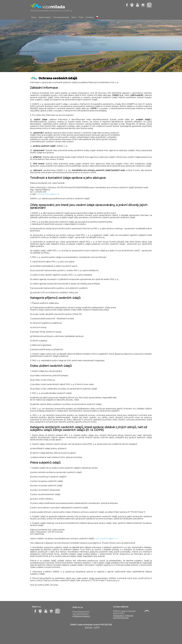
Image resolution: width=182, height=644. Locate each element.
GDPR (97, 627)
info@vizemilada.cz (81, 616)
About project (45, 17)
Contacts (90, 17)
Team (74, 17)
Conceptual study (61, 17)
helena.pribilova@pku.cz (48, 194)
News (34, 17)
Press (81, 17)
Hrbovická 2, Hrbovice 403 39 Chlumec (123, 617)
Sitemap (89, 627)
